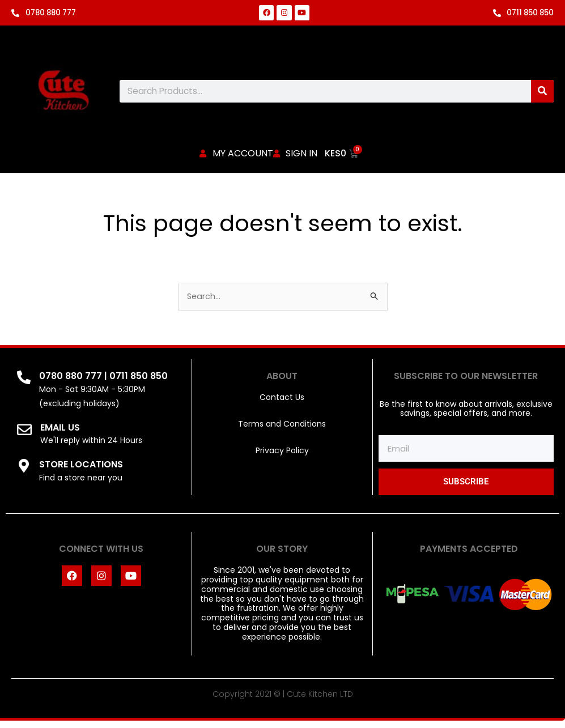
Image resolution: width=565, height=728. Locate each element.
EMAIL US (60, 434)
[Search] (542, 91)
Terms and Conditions (282, 431)
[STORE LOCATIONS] (24, 472)
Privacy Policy (282, 457)
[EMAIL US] (24, 436)
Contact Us (282, 405)
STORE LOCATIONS (81, 471)
